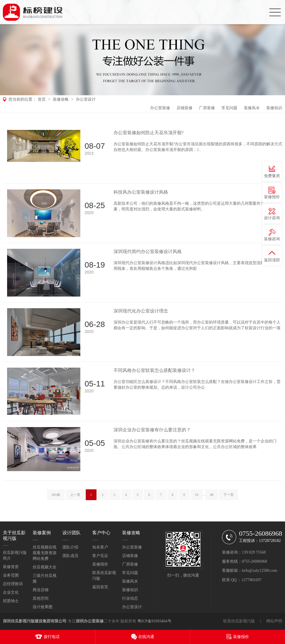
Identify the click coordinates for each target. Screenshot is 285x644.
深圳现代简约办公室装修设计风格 (148, 251)
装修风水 (252, 108)
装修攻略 (61, 99)
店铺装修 (185, 108)
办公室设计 (86, 99)
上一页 (75, 495)
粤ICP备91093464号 (154, 621)
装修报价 (100, 564)
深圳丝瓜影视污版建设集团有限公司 (35, 621)
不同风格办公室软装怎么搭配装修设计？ (154, 370)
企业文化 (11, 592)
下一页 (229, 495)
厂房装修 (207, 108)
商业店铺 (41, 590)
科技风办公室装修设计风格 (141, 192)
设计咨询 (272, 218)
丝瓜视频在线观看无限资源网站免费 (45, 553)
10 (197, 495)
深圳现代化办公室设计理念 (141, 311)
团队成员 (70, 556)
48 (212, 495)
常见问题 (229, 108)
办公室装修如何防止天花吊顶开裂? (149, 133)
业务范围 (11, 575)
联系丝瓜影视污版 (239, 621)
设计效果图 (43, 607)
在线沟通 (146, 637)
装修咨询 (272, 239)
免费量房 (272, 176)
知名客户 (100, 547)
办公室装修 (160, 108)
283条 (56, 495)
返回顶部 (272, 260)
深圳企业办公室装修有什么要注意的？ (152, 430)
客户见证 (100, 556)
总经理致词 (13, 584)
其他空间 (41, 598)
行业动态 (130, 598)
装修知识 (274, 108)
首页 (42, 99)
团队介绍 (70, 547)
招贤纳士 (11, 601)
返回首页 (100, 587)
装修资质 (11, 567)
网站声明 (274, 621)
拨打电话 (52, 637)
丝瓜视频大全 (45, 567)
